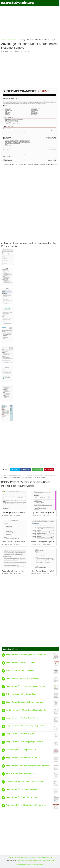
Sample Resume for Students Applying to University (25, 742)
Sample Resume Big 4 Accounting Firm (20, 734)
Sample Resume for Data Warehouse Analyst (22, 718)
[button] (56, 3)
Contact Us (17, 858)
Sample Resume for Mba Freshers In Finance (22, 797)
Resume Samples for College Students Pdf (21, 773)
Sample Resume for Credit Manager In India (22, 789)
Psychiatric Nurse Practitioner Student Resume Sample (26, 710)
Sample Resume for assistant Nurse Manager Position (25, 686)
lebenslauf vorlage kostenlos (24, 864)
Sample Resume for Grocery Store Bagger (21, 662)
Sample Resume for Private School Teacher (22, 758)
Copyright (24, 858)
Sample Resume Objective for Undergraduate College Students (29, 765)
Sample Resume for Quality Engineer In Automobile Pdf (26, 654)
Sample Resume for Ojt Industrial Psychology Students (26, 726)
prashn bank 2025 (39, 864)
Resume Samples (7, 52)
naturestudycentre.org (17, 3)
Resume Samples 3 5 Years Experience (20, 670)
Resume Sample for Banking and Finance (21, 750)
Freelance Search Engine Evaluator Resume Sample (25, 781)
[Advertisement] (30, 23)
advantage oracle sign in (12, 475)
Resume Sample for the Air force (13, 571)
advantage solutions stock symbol (36, 477)
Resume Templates (48, 861)
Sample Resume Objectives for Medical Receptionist (25, 702)
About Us (50, 858)
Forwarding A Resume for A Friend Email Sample (19, 513)
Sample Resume (36, 861)
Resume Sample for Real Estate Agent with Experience (26, 805)
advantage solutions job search (16, 477)
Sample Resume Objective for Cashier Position (18, 542)
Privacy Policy (32, 858)
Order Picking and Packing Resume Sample (22, 694)
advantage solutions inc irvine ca (30, 475)
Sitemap (10, 858)
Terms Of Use (42, 858)
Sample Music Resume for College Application (23, 678)
